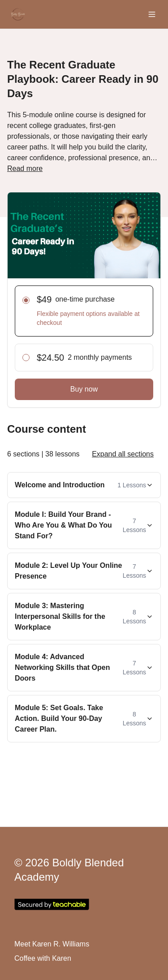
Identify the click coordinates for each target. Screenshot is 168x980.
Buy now (84, 389)
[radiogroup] (84, 328)
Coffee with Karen (43, 958)
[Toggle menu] (152, 14)
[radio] (26, 300)
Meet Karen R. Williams (52, 944)
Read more (25, 168)
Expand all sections (123, 454)
